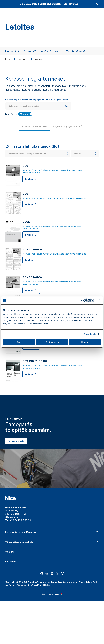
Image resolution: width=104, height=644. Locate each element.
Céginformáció (70, 582)
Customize (52, 342)
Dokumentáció (12, 51)
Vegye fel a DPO (87, 582)
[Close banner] (100, 300)
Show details (90, 334)
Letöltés (31, 179)
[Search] (66, 106)
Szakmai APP (30, 51)
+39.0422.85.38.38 (20, 520)
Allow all (85, 342)
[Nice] (11, 498)
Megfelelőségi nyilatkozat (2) (67, 127)
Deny (19, 342)
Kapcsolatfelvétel (16, 450)
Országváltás (71, 4)
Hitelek (47, 585)
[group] (35, 127)
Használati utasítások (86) (35, 127)
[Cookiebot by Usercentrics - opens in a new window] (83, 300)
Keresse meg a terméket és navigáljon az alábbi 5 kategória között (37, 100)
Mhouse (26, 114)
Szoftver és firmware (51, 51)
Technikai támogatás (76, 51)
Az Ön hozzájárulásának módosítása (23, 585)
